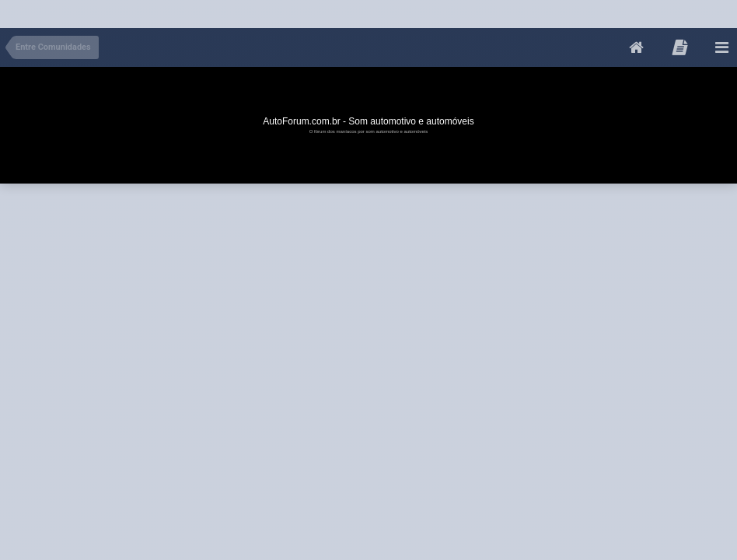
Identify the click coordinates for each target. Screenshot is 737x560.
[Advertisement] (283, 10)
